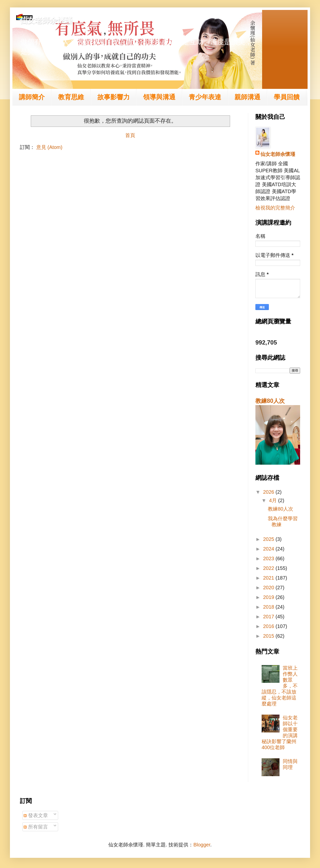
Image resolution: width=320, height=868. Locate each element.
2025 (269, 539)
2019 (269, 597)
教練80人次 (270, 401)
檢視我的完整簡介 (275, 208)
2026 (269, 492)
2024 (269, 549)
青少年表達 (205, 97)
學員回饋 (287, 97)
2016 (269, 626)
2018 (269, 607)
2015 (269, 636)
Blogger (202, 845)
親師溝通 (247, 97)
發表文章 (36, 815)
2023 (269, 558)
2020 (269, 588)
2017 (269, 617)
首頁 (130, 135)
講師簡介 (32, 97)
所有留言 (36, 827)
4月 (274, 500)
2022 (269, 568)
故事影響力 (114, 97)
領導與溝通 (159, 97)
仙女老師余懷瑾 (46, 20)
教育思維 (71, 97)
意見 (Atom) (49, 147)
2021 (269, 578)
